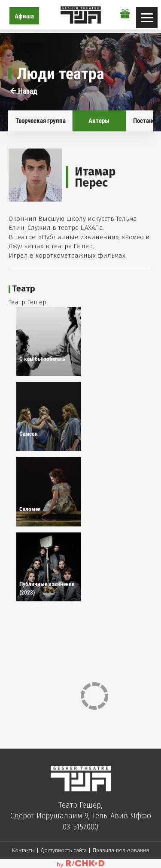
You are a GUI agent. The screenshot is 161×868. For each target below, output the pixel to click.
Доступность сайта (64, 850)
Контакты (23, 850)
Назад (24, 91)
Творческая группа (41, 121)
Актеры (99, 121)
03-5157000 (80, 827)
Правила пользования (121, 850)
